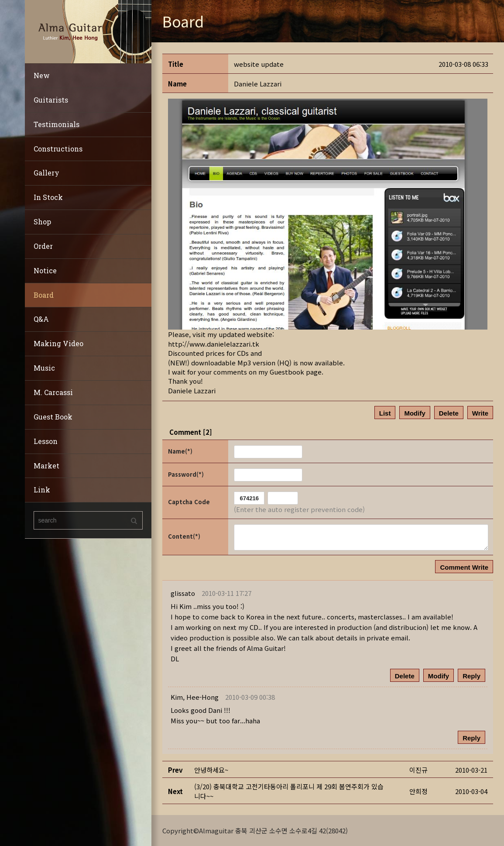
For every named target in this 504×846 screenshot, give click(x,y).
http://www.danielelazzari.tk (214, 344)
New (42, 75)
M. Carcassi (53, 392)
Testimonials (57, 124)
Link (42, 490)
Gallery (46, 173)
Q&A (41, 319)
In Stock (48, 197)
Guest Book (53, 417)
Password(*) (186, 474)
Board (44, 295)
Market (46, 466)
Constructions (58, 149)
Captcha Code (189, 502)
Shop (42, 222)
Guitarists (51, 100)
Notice (45, 270)
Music (44, 368)
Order (43, 246)
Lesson (46, 441)
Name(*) (180, 451)
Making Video (58, 343)
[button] (195, 697)
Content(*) (184, 536)
